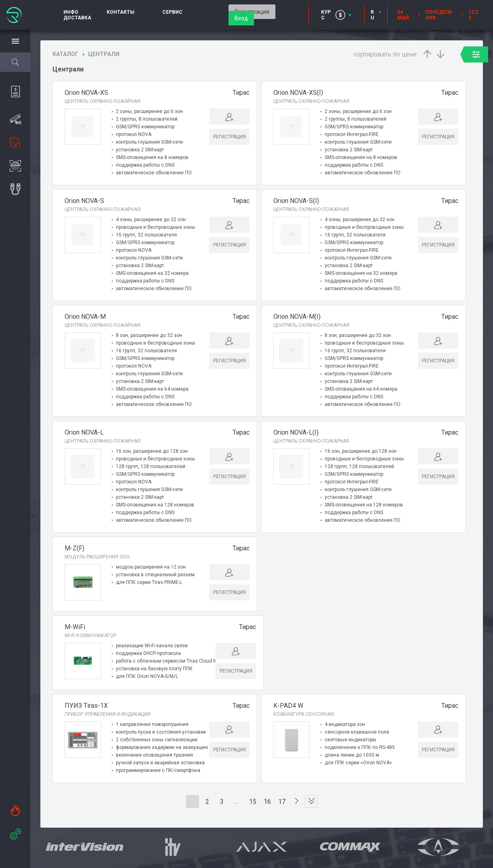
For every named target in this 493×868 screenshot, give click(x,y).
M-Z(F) (74, 548)
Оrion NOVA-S (84, 201)
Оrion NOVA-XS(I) (298, 93)
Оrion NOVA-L (84, 432)
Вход (241, 18)
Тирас (241, 93)
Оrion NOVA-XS (86, 93)
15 (253, 803)
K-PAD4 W (288, 707)
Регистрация (230, 137)
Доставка (77, 18)
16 (268, 803)
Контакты (121, 12)
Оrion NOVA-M (85, 317)
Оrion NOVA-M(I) (297, 317)
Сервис (172, 12)
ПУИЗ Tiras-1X (86, 707)
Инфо (71, 12)
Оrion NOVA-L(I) (296, 432)
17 (282, 803)
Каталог (65, 54)
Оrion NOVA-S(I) (296, 201)
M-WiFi (75, 628)
